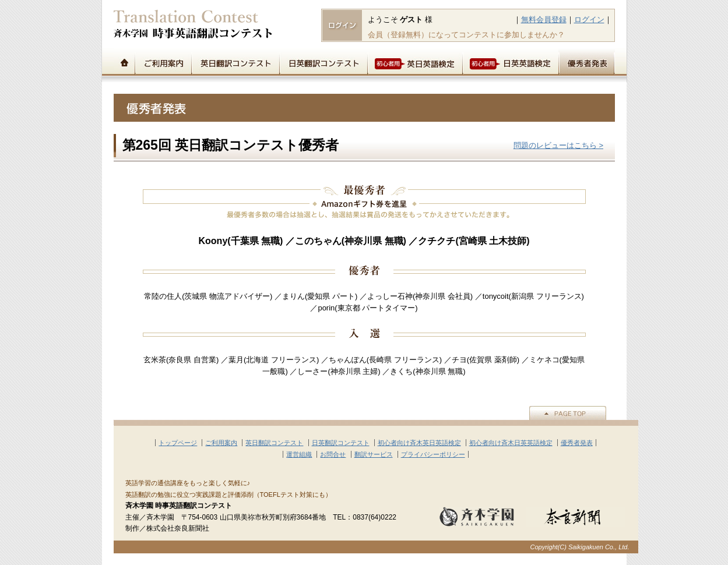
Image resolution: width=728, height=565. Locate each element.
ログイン (589, 20)
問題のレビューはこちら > (558, 145)
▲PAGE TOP (568, 413)
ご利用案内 (163, 62)
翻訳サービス (374, 454)
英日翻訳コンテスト (235, 62)
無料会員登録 (544, 20)
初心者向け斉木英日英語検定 (419, 443)
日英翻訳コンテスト (323, 62)
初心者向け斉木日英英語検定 (511, 443)
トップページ (124, 62)
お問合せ (333, 454)
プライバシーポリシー (433, 454)
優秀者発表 (587, 62)
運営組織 (299, 454)
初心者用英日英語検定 (415, 62)
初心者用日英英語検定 (510, 62)
